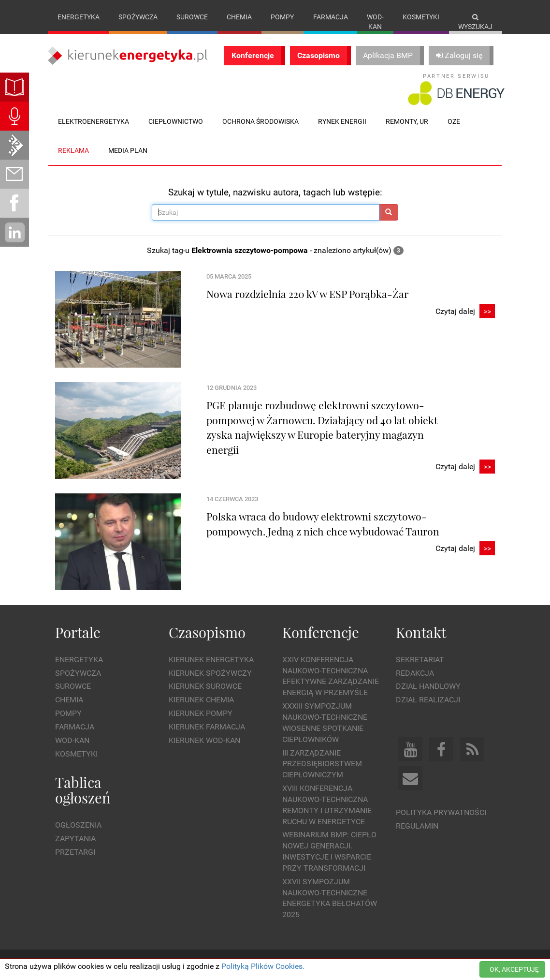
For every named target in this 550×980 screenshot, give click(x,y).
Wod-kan (375, 22)
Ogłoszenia (78, 825)
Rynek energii (342, 121)
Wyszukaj (475, 22)
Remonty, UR (407, 121)
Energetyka (79, 17)
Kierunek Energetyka (211, 660)
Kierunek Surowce (205, 686)
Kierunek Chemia (201, 700)
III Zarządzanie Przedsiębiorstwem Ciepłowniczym (322, 764)
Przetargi (75, 852)
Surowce (192, 17)
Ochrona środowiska (261, 121)
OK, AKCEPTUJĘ (514, 969)
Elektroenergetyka (94, 121)
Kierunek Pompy (201, 713)
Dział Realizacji (428, 700)
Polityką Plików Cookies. (263, 966)
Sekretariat (420, 660)
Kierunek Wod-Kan (204, 740)
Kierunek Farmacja (207, 727)
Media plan (128, 150)
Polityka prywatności (441, 812)
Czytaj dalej (465, 312)
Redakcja (415, 673)
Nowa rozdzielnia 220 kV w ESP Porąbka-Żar (307, 294)
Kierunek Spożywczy (210, 673)
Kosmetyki (421, 17)
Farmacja (331, 17)
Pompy (282, 17)
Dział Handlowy (428, 686)
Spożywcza (138, 17)
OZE (454, 121)
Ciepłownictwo (176, 121)
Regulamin (417, 826)
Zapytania (75, 839)
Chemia (239, 17)
